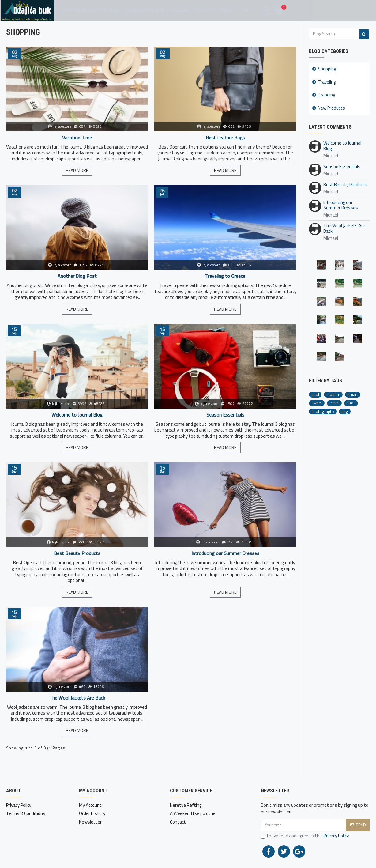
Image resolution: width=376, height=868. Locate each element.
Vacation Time (77, 138)
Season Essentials (225, 415)
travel (334, 403)
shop (351, 403)
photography (323, 411)
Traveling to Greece (225, 276)
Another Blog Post (77, 276)
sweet (317, 403)
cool (315, 395)
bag (345, 411)
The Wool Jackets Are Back (77, 698)
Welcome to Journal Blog (77, 415)
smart (353, 395)
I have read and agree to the (305, 836)
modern (333, 395)
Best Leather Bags (225, 138)
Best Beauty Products (77, 553)
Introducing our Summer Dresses (225, 553)
